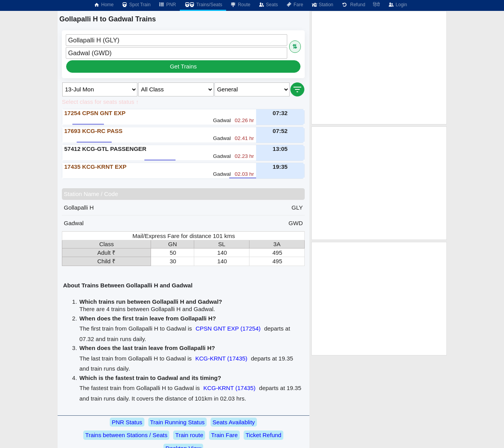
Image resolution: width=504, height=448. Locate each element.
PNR (167, 5)
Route (240, 5)
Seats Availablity (234, 422)
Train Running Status (177, 422)
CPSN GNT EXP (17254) (228, 328)
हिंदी (376, 5)
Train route (189, 435)
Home (104, 5)
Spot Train (136, 5)
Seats (268, 5)
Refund (353, 5)
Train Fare (224, 435)
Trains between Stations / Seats (126, 435)
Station (322, 5)
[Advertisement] (379, 68)
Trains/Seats (203, 5)
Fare (294, 5)
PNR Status (127, 422)
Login (397, 5)
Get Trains (183, 66)
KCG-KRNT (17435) (221, 358)
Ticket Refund (263, 435)
